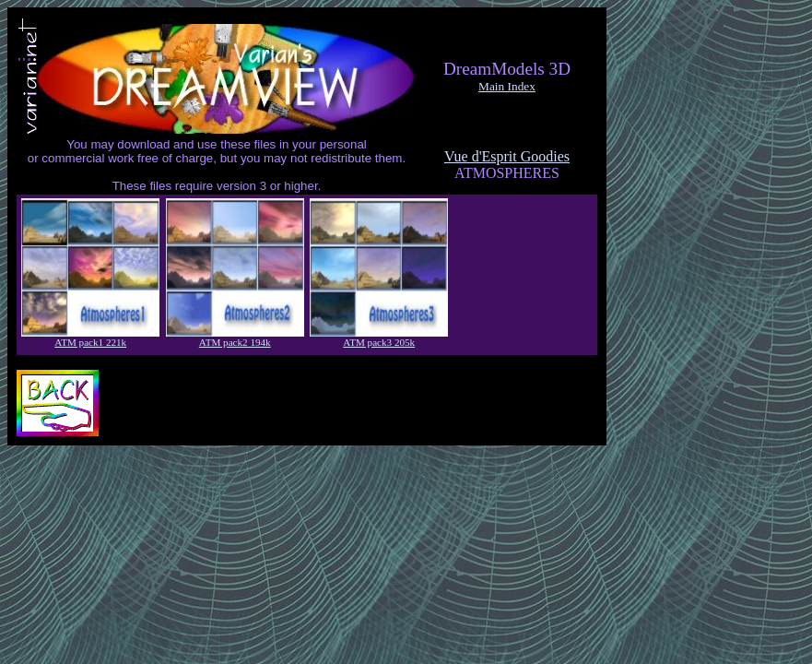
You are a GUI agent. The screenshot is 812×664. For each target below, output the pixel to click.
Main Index (507, 86)
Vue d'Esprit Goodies (507, 156)
